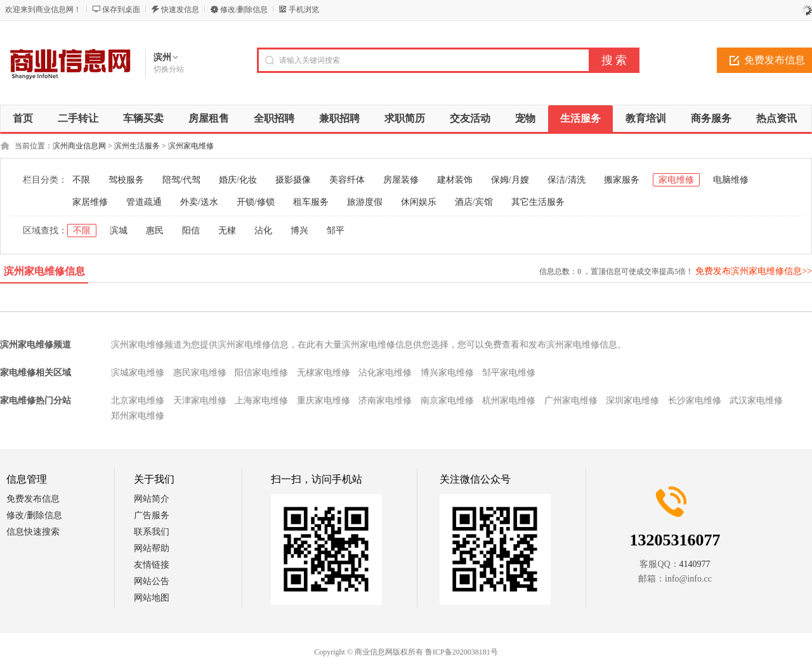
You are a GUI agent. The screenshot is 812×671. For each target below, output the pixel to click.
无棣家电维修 (324, 373)
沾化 (263, 231)
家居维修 (90, 202)
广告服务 (152, 515)
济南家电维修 (385, 401)
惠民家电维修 (200, 373)
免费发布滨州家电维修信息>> (754, 271)
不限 (81, 180)
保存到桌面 (121, 10)
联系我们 (152, 532)
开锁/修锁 (256, 202)
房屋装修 (401, 180)
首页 (23, 118)
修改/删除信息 (244, 10)
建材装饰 (455, 180)
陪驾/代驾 (181, 180)
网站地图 (152, 598)
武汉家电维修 (756, 401)
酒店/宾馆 (474, 202)
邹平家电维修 (509, 373)
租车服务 (311, 202)
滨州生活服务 (137, 146)
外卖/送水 (199, 202)
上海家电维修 (261, 401)
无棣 (227, 231)
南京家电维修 (447, 401)
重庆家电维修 (324, 401)
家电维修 (676, 180)
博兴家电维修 (447, 373)
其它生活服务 (538, 202)
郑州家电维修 (138, 416)
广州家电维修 (571, 401)
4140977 (695, 564)
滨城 (119, 231)
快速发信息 (180, 10)
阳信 (191, 231)
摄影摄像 (293, 180)
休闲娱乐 (419, 202)
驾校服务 (126, 180)
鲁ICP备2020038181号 (462, 652)
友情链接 (152, 565)
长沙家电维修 (695, 401)
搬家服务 (622, 180)
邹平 (336, 231)
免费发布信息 (33, 499)
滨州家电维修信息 (44, 271)
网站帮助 (152, 548)
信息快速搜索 (33, 532)
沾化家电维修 (385, 373)
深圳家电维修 (632, 401)
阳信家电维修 (261, 373)
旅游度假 (365, 202)
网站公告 (152, 581)
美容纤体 (347, 180)
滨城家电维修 (138, 373)
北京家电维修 (138, 401)
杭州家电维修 (509, 401)
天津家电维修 (200, 401)
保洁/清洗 (566, 180)
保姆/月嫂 (510, 180)
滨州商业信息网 (79, 146)
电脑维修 (731, 180)
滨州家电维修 (191, 146)
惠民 (155, 231)
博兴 (299, 231)
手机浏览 (304, 10)
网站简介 (152, 499)
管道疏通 (144, 202)
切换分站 (169, 69)
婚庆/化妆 (238, 180)
